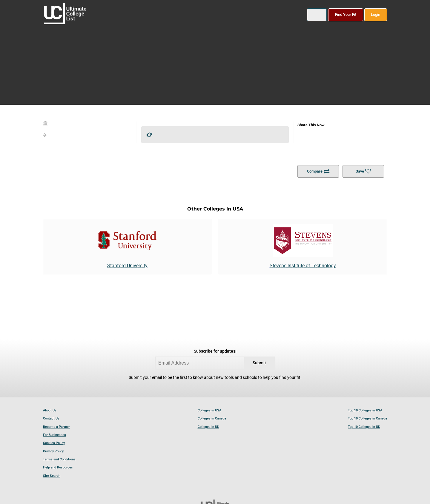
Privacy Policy (53, 451)
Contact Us (51, 418)
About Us (50, 410)
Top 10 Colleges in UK (364, 427)
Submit (259, 363)
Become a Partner (56, 427)
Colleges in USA (209, 410)
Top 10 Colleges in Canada (367, 418)
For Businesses (54, 435)
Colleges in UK (208, 427)
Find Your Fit (346, 14)
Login (376, 14)
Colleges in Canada (212, 418)
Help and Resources (58, 467)
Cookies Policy (54, 443)
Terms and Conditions (59, 459)
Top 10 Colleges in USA (365, 410)
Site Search (52, 476)
